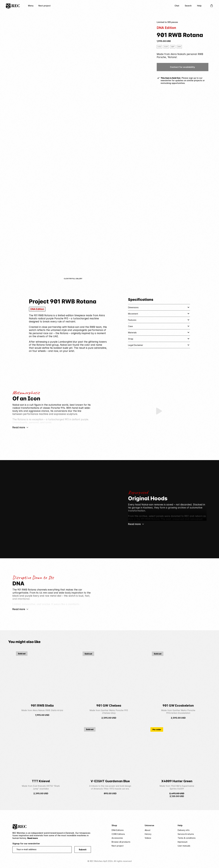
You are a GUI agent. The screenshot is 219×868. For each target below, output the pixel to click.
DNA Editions (118, 830)
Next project (44, 6)
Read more (33, 838)
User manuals (184, 846)
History (148, 834)
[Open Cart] (212, 6)
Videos (148, 838)
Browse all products (121, 842)
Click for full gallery (73, 279)
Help (199, 6)
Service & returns (186, 834)
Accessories (117, 838)
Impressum (183, 842)
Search (188, 6)
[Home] (13, 6)
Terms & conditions (187, 838)
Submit (83, 850)
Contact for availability (182, 67)
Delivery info (184, 830)
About (148, 830)
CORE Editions (118, 834)
